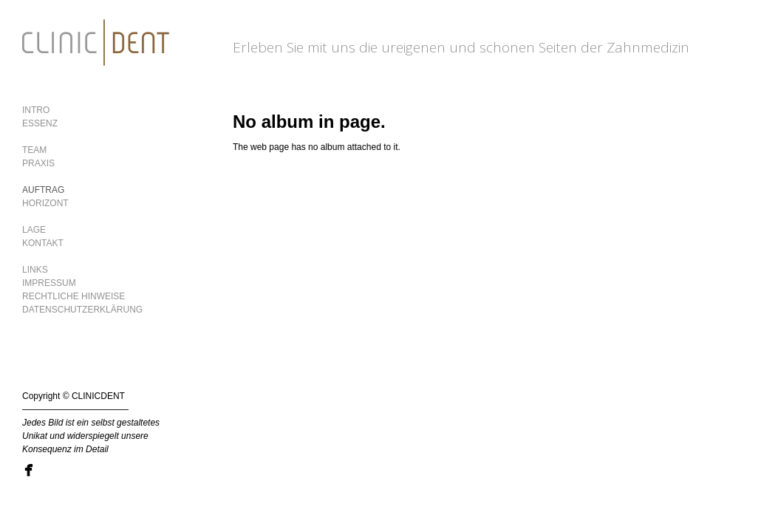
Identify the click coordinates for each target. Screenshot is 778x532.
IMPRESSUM (49, 283)
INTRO (36, 110)
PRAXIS (38, 163)
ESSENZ (40, 123)
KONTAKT (43, 243)
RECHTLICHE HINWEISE (74, 296)
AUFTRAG (43, 190)
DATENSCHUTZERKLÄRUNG (82, 310)
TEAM (34, 150)
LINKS (35, 270)
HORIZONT (45, 203)
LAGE (34, 230)
